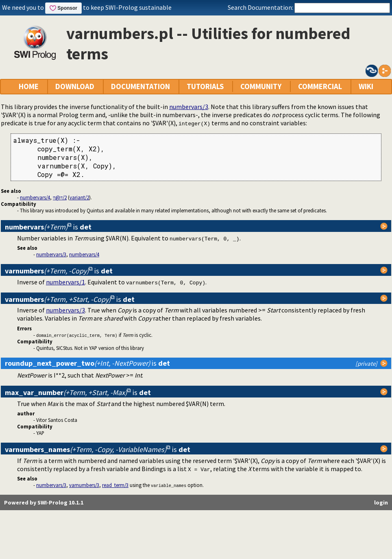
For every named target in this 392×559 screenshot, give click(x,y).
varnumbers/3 (84, 485)
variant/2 (79, 197)
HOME (29, 86)
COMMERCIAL (320, 86)
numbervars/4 (35, 197)
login (381, 502)
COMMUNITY (261, 86)
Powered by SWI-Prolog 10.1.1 (44, 502)
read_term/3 (115, 485)
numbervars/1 (65, 282)
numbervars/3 (189, 107)
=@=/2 (60, 197)
